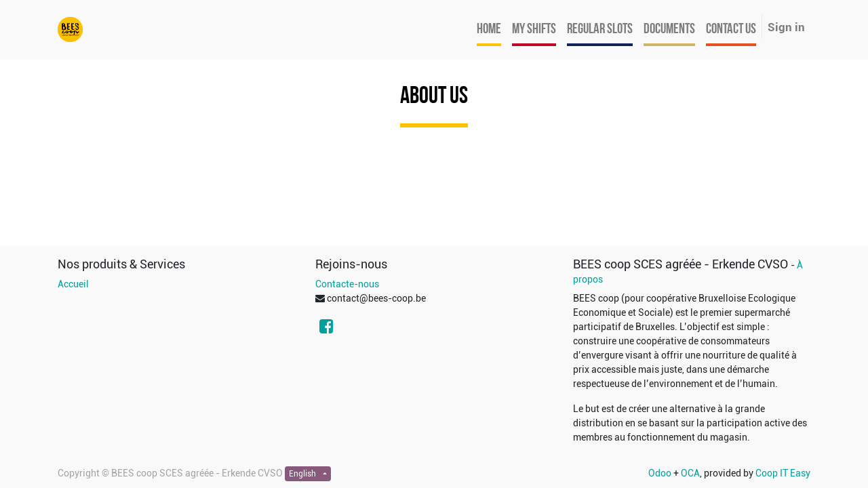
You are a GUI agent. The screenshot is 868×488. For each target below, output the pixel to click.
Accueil (73, 284)
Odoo (660, 473)
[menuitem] (489, 30)
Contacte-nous (347, 284)
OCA (690, 473)
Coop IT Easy (783, 473)
